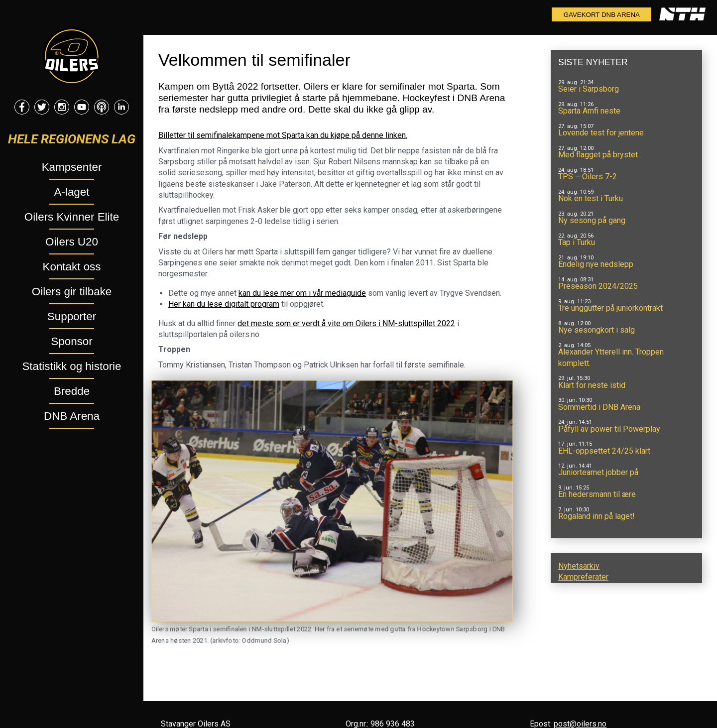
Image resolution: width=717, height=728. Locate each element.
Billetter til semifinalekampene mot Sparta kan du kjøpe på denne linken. (283, 135)
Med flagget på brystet (598, 155)
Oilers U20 (72, 242)
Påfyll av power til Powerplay (609, 429)
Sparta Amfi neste (589, 111)
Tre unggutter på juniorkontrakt (610, 308)
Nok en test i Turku (591, 198)
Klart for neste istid (592, 385)
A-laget (72, 192)
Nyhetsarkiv (579, 566)
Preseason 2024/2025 (598, 286)
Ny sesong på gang (592, 220)
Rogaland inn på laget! (597, 516)
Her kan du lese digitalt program (224, 304)
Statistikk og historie (71, 366)
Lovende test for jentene (601, 133)
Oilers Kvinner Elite (72, 217)
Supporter (72, 316)
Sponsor (71, 341)
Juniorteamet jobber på (598, 472)
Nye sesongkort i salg (597, 330)
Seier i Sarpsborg (589, 89)
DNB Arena (72, 416)
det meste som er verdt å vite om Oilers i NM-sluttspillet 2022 (346, 323)
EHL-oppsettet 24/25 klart (604, 451)
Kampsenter (72, 167)
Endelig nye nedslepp (596, 264)
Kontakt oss (72, 267)
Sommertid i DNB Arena (599, 407)
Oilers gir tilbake (72, 292)
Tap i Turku (577, 242)
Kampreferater (583, 577)
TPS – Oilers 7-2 (588, 177)
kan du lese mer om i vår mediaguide (302, 293)
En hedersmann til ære (597, 494)
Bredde (72, 391)
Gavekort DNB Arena (602, 15)
